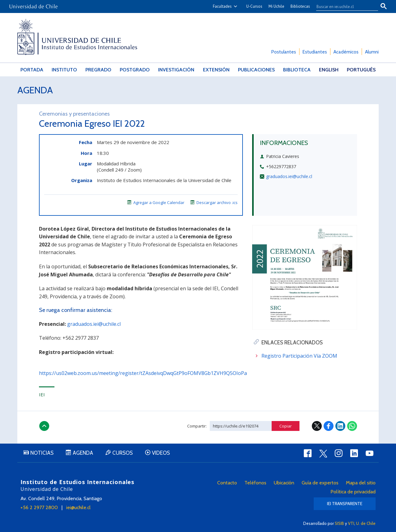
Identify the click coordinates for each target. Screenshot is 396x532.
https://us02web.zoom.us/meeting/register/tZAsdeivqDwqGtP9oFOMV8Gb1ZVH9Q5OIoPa (143, 373)
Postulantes (284, 52)
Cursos (123, 453)
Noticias (42, 453)
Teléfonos (255, 483)
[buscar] (343, 6)
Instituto (64, 70)
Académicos (346, 52)
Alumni (372, 52)
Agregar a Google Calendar (156, 202)
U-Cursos (254, 6)
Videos (161, 453)
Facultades (222, 6)
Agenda (35, 90)
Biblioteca (297, 70)
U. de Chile (366, 523)
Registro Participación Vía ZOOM (299, 356)
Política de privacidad (353, 492)
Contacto (227, 483)
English (329, 70)
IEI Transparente (345, 504)
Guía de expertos (320, 483)
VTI (351, 523)
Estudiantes (315, 52)
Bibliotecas (300, 6)
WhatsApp (352, 426)
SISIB (339, 523)
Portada (32, 70)
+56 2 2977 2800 (39, 507)
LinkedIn (340, 426)
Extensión (216, 70)
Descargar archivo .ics (214, 202)
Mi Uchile (276, 6)
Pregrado (98, 70)
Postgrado (135, 70)
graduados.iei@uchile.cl (289, 176)
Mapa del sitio (361, 483)
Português (361, 70)
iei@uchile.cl (78, 507)
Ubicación (284, 483)
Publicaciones (256, 70)
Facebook (329, 426)
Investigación (176, 70)
